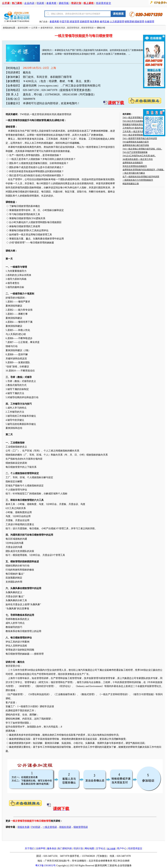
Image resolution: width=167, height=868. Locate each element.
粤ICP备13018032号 (45, 866)
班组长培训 (60, 28)
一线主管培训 (50, 827)
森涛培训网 (23, 28)
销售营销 (129, 22)
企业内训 (29, 3)
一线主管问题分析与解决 (134, 173)
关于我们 (30, 849)
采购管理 (85, 22)
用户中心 (122, 849)
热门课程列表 (65, 849)
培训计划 (78, 849)
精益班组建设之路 (131, 184)
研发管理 (75, 22)
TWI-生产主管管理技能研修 (135, 152)
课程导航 (64, 3)
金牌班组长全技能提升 (133, 163)
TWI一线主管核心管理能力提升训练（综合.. (142, 149)
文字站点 (101, 849)
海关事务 (95, 22)
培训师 (40, 3)
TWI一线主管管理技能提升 (135, 135)
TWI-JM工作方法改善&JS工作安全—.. (140, 121)
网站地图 (89, 849)
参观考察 (51, 3)
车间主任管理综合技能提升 (135, 166)
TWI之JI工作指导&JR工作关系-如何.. (139, 156)
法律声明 (41, 849)
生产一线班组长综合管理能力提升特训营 (141, 177)
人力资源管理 (117, 22)
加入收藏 (111, 849)
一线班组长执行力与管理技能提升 (138, 180)
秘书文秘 (105, 22)
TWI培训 (36, 827)
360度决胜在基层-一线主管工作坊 (138, 159)
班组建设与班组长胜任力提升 (136, 124)
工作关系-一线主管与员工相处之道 (138, 131)
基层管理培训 (73, 28)
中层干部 (65, 22)
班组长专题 (23, 827)
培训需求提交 (104, 3)
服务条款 (52, 849)
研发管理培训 (87, 28)
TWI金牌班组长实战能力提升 (136, 142)
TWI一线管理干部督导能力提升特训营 (140, 138)
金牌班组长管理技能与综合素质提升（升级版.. (143, 170)
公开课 (34, 28)
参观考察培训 (47, 28)
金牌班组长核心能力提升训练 (136, 145)
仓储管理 (149, 22)
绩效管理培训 (81, 827)
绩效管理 (139, 22)
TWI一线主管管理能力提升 (135, 118)
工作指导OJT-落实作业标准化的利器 (139, 128)
